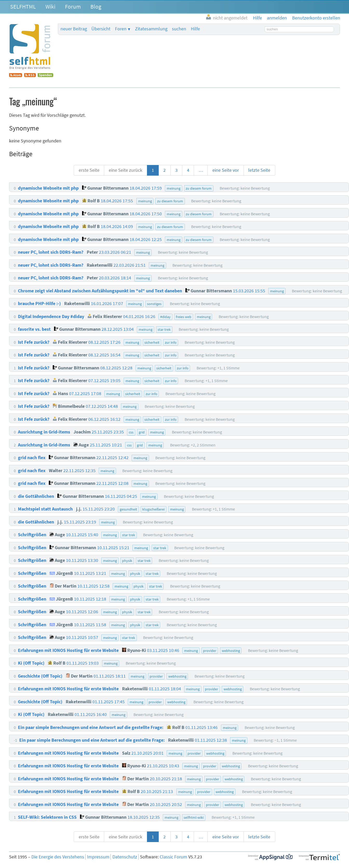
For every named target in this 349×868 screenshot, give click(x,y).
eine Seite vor (226, 170)
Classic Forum (173, 857)
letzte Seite (259, 170)
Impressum (98, 857)
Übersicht (101, 29)
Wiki (50, 6)
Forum (73, 6)
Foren (121, 29)
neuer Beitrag (74, 29)
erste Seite (89, 170)
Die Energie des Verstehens (58, 857)
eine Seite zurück (126, 170)
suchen (179, 29)
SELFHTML (23, 6)
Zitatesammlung (151, 29)
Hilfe (195, 29)
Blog (96, 6)
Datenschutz (125, 857)
